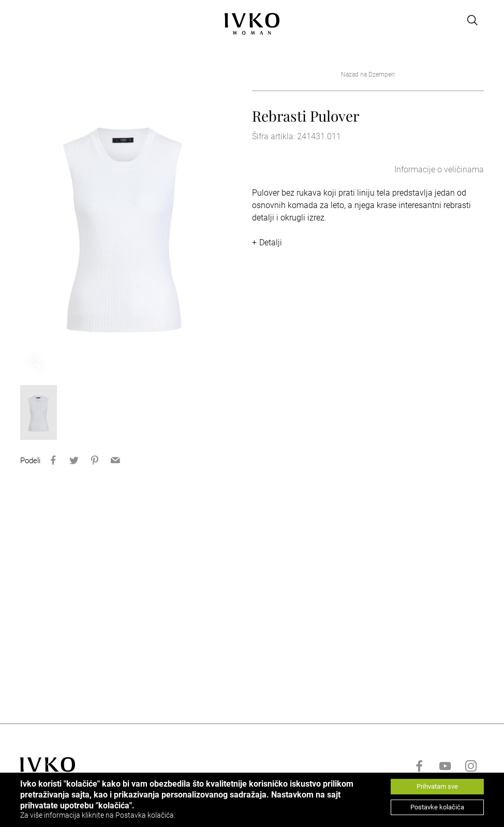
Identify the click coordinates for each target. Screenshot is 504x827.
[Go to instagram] (471, 766)
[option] (124, 223)
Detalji (271, 242)
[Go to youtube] (445, 766)
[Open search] (472, 20)
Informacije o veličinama (439, 169)
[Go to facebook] (419, 766)
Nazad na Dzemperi (368, 75)
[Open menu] (26, 20)
